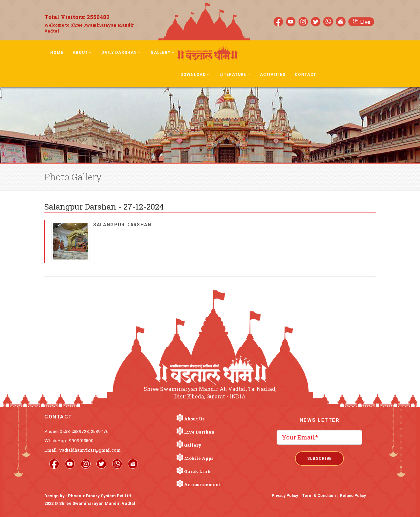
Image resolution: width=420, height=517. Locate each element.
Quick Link (197, 471)
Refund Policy (353, 496)
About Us (194, 419)
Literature (235, 75)
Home (57, 53)
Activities (273, 75)
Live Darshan (199, 432)
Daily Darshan (121, 53)
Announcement (202, 484)
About (82, 53)
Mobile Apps (199, 458)
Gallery (163, 53)
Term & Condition (319, 496)
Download (195, 75)
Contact (305, 75)
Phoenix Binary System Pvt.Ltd (99, 496)
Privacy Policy (285, 496)
